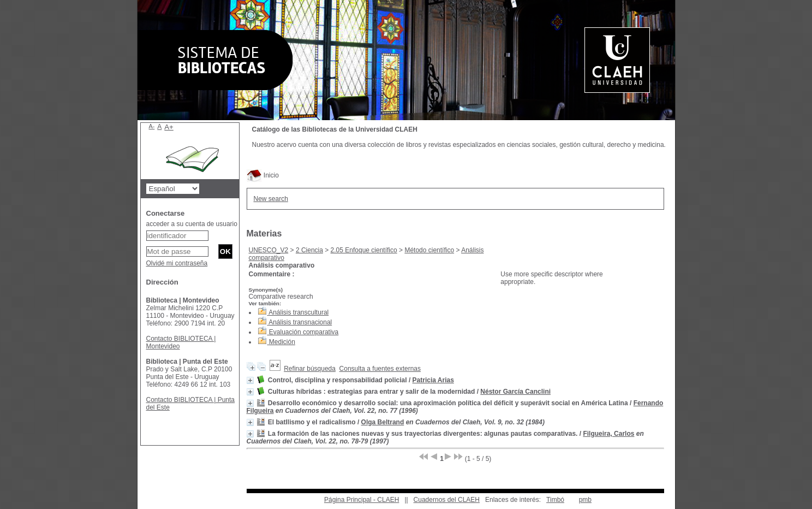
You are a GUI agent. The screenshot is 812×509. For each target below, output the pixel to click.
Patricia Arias (433, 380)
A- (152, 126)
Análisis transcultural (298, 312)
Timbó (555, 500)
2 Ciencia (309, 250)
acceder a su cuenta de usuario (192, 224)
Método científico (429, 250)
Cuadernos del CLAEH (447, 500)
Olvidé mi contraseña (177, 263)
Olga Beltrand (383, 422)
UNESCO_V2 (269, 250)
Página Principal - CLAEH (362, 500)
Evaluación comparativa (304, 332)
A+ (169, 127)
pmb (585, 500)
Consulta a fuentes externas (380, 369)
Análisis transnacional (300, 322)
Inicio (263, 175)
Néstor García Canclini (515, 392)
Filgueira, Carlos (608, 434)
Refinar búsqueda (310, 369)
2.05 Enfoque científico (364, 250)
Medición (282, 342)
